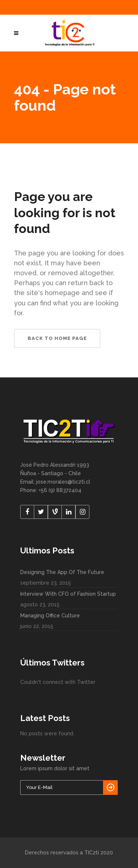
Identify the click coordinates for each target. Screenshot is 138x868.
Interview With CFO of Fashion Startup (68, 594)
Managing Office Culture (50, 616)
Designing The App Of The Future (62, 572)
